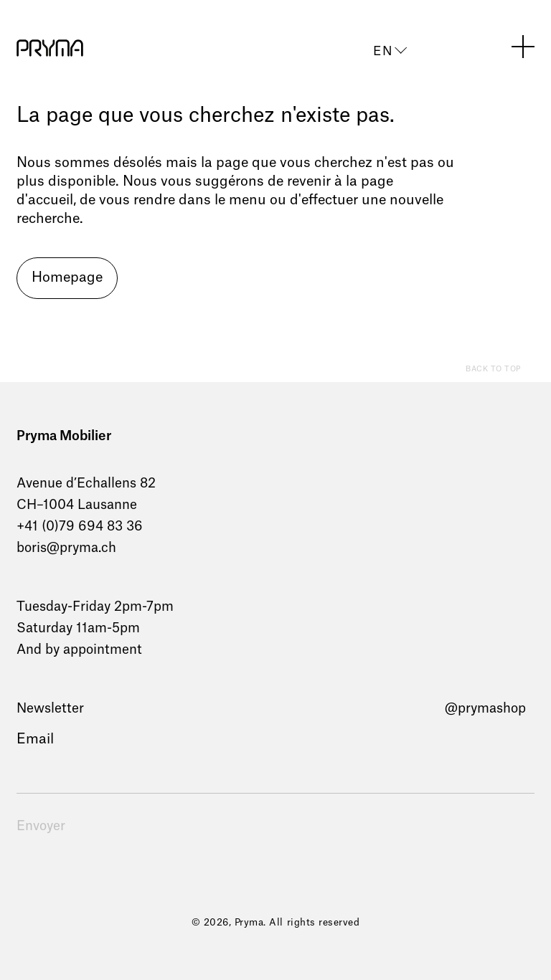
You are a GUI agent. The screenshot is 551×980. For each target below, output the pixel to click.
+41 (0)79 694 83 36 (80, 526)
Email (35, 739)
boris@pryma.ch (66, 548)
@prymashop (485, 708)
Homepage (67, 278)
